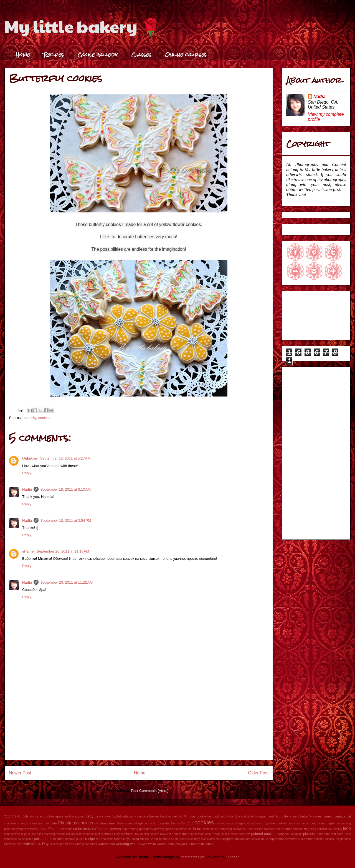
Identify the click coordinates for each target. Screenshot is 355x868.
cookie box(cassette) (157, 823)
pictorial (309, 834)
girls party (146, 829)
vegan (60, 844)
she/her (29, 551)
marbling (49, 834)
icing (306, 829)
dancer (305, 823)
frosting (133, 829)
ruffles (144, 839)
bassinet (165, 816)
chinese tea (35, 823)
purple (80, 839)
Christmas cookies (75, 823)
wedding (122, 844)
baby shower (103, 816)
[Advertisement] (139, 721)
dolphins (32, 829)
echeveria (66, 829)
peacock (283, 834)
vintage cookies (86, 844)
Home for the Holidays (261, 829)
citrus (120, 823)
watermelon (106, 844)
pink (320, 834)
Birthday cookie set (198, 816)
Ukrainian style (14, 844)
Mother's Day (110, 834)
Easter (54, 829)
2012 (7, 816)
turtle (348, 839)
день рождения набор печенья (190, 844)
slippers (228, 839)
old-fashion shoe (201, 834)
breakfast (274, 816)
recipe (90, 839)
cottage (239, 823)
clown (128, 823)
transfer (319, 839)
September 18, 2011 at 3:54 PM (65, 520)
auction (69, 816)
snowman (258, 839)
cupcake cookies (275, 823)
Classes (141, 55)
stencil (279, 839)
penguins (296, 834)
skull (219, 839)
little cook (37, 834)
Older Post (258, 773)
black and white (223, 816)
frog (124, 829)
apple (59, 816)
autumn (80, 816)
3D (14, 816)
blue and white (244, 816)
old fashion (182, 834)
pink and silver (334, 834)
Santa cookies (160, 839)
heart (197, 829)
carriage (339, 816)
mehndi (60, 834)
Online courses (186, 55)
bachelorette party (124, 816)
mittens (81, 834)
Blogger (232, 857)
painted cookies (264, 834)
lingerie (25, 834)
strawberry (293, 839)
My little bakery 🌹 (83, 26)
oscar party (238, 834)
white (152, 844)
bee (174, 816)
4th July (23, 816)
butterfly (30, 418)
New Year (166, 834)
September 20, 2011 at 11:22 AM (66, 582)
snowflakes (242, 839)
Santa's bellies (180, 839)
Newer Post (20, 773)
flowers (115, 829)
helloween (239, 829)
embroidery (82, 829)
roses (118, 839)
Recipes (54, 55)
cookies (44, 418)
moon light (93, 834)
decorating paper (323, 823)
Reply (27, 473)
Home (23, 55)
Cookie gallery (97, 55)
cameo (328, 816)
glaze (169, 829)
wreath (162, 844)
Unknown (30, 458)
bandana (143, 816)
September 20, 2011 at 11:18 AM (63, 551)
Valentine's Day (36, 844)
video (69, 844)
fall (94, 829)
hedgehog (225, 829)
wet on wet (139, 844)
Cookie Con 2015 (182, 823)
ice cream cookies (289, 829)
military (71, 834)
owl (248, 834)
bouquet (260, 816)
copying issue (224, 823)
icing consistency (321, 829)
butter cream (290, 816)
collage (138, 823)
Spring (269, 839)
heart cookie (210, 829)
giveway (159, 829)
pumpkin (70, 839)
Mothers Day (130, 834)
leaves (16, 834)
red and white (105, 839)
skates (211, 839)
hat (190, 829)
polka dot (41, 839)
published (57, 839)
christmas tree (105, 823)
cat (349, 816)
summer (307, 839)
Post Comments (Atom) (150, 791)
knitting (338, 829)
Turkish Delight (334, 839)
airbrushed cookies (42, 816)
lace (347, 828)
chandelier (11, 823)
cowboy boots (253, 823)
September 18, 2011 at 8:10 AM (65, 489)
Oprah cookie (221, 834)
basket (154, 816)
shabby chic (198, 839)
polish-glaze (25, 839)
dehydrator (19, 829)
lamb (7, 834)
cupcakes (294, 823)
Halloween (181, 829)
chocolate (50, 823)
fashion (103, 829)
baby (90, 816)
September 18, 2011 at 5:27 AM (65, 458)
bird (180, 816)
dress (43, 829)
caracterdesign (192, 857)
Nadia (27, 489)
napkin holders (150, 834)
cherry (22, 823)
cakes (317, 816)
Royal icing (131, 839)
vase (53, 844)
